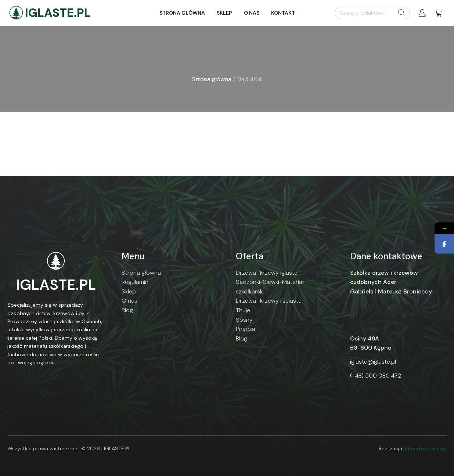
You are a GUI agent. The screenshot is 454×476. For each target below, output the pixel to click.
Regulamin (135, 282)
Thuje (243, 310)
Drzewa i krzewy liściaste (269, 301)
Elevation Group (426, 448)
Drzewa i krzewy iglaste (267, 273)
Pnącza (246, 329)
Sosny (244, 320)
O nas (252, 13)
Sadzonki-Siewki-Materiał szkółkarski (270, 287)
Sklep (224, 13)
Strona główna (182, 13)
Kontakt (283, 13)
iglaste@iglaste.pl (373, 362)
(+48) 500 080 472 (376, 376)
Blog (127, 310)
